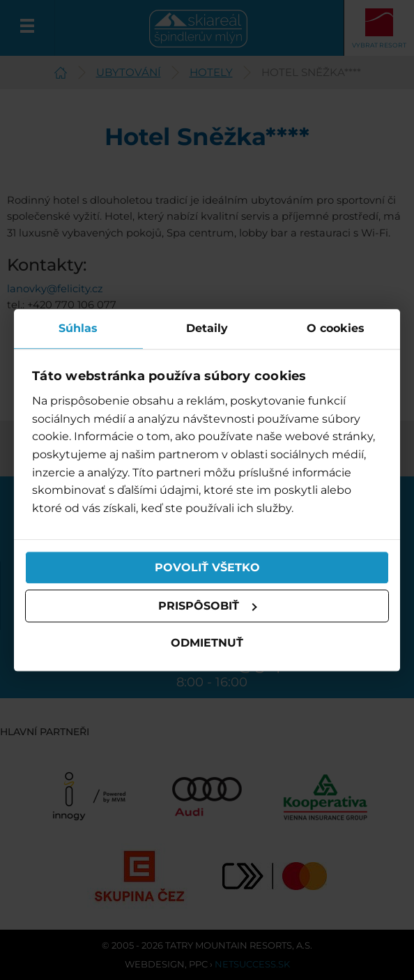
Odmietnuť (207, 643)
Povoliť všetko (207, 567)
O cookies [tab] (336, 328)
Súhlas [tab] (78, 328)
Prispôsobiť (208, 606)
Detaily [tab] (207, 328)
